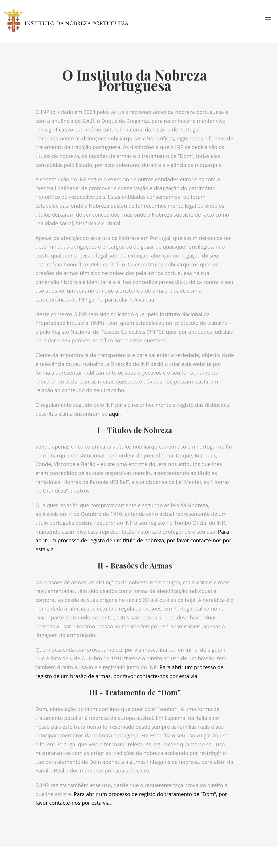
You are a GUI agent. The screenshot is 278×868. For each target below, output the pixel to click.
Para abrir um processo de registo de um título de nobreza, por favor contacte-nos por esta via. (133, 540)
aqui (114, 414)
